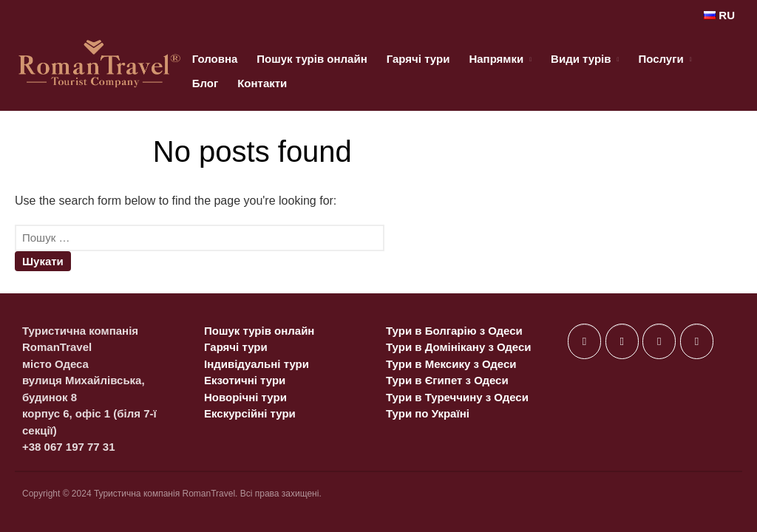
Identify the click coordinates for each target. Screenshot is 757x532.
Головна (215, 59)
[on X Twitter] (622, 341)
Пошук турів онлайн (312, 59)
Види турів (581, 59)
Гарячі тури (418, 59)
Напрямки (496, 59)
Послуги (661, 59)
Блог (206, 83)
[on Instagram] (659, 341)
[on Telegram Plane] (697, 341)
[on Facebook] (584, 341)
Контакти (262, 83)
